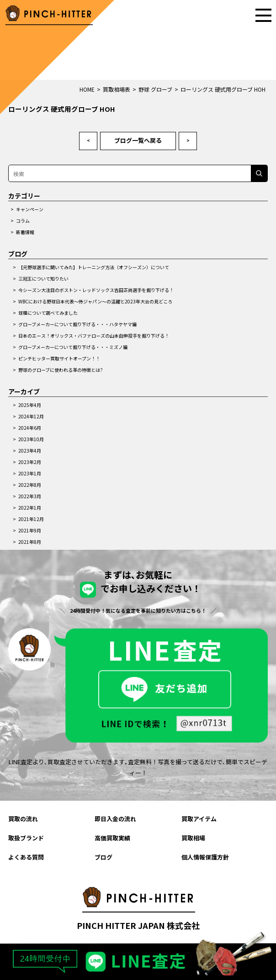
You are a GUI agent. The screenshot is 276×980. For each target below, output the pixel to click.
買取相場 (193, 838)
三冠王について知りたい (43, 279)
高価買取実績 (112, 838)
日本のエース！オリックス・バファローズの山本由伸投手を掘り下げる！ (94, 336)
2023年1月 (30, 473)
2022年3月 (30, 496)
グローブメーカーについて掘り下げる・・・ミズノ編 (73, 347)
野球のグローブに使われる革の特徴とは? (61, 370)
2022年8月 (30, 485)
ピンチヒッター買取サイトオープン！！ (59, 358)
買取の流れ (23, 819)
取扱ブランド (26, 838)
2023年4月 (30, 451)
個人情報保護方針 (205, 857)
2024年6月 (30, 428)
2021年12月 (31, 519)
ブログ (103, 857)
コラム (23, 221)
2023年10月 (31, 439)
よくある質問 (26, 857)
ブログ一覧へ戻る (138, 140)
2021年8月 (30, 542)
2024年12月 (31, 416)
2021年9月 (30, 530)
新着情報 (25, 232)
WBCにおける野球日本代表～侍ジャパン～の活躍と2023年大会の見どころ (95, 301)
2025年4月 (30, 405)
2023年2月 (30, 462)
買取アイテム (199, 819)
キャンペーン (30, 209)
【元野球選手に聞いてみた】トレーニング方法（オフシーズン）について (94, 267)
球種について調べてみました (48, 313)
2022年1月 (30, 508)
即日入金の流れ (115, 819)
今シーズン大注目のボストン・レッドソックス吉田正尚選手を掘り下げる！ (96, 290)
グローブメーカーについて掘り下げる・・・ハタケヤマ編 (77, 324)
